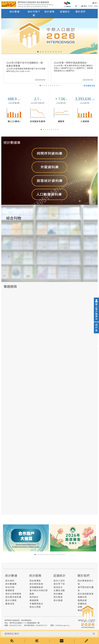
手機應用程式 (36, 604)
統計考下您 (59, 584)
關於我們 (81, 12)
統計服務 (49, 12)
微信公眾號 (35, 607)
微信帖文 (58, 587)
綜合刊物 (10, 587)
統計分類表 (11, 600)
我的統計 (34, 597)
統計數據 (15, 12)
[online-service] (96, 310)
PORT (91, 6)
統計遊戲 (58, 600)
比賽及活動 (59, 590)
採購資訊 (82, 604)
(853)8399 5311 (42, 625)
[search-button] (94, 634)
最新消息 (10, 604)
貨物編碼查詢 (36, 587)
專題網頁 (10, 590)
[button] (38, 52)
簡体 (85, 6)
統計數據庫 (11, 584)
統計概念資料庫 (13, 597)
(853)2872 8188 (15, 625)
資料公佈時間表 (13, 594)
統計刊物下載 (34, 13)
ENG (96, 6)
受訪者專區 (35, 581)
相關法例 (82, 597)
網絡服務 (34, 600)
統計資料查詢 (36, 584)
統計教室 (58, 597)
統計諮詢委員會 (86, 594)
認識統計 (65, 12)
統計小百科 (59, 581)
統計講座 (58, 594)
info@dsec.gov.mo (62, 625)
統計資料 (10, 581)
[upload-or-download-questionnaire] (67, 4)
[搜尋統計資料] (46, 634)
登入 (95, 3)
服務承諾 (82, 600)
